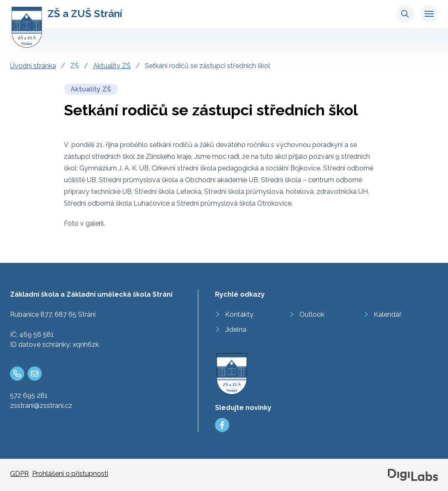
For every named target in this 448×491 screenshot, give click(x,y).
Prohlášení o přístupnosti (70, 474)
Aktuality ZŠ (112, 66)
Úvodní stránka (33, 66)
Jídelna (236, 329)
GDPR (19, 474)
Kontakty (239, 314)
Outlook (312, 314)
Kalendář (388, 314)
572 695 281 (29, 396)
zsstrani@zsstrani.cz (41, 406)
